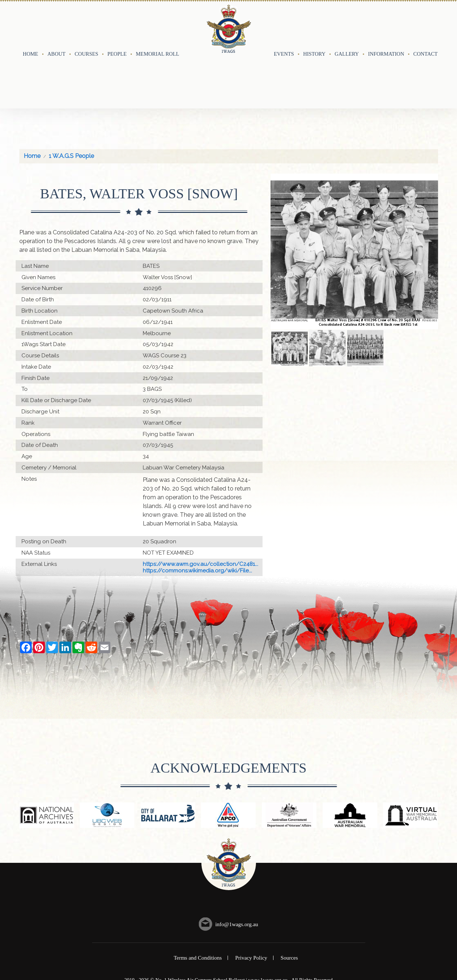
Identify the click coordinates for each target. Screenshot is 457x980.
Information (386, 24)
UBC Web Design (235, 927)
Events (284, 24)
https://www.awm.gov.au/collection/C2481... (200, 505)
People (117, 24)
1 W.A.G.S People (71, 97)
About (56, 24)
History (314, 24)
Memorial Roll (157, 24)
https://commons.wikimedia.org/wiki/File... (197, 511)
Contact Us (430, 24)
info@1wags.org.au (237, 865)
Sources (289, 899)
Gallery (347, 24)
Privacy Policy (251, 899)
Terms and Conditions (198, 899)
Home (31, 24)
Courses (86, 24)
